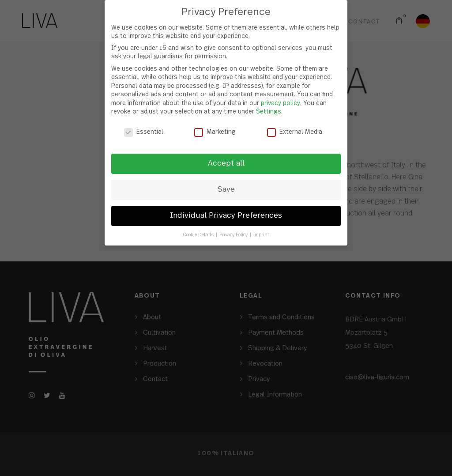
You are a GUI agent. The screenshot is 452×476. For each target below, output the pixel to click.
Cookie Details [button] (199, 234)
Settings (269, 112)
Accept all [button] (226, 163)
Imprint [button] (261, 234)
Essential (144, 132)
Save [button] (226, 189)
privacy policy (281, 103)
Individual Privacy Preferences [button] (226, 215)
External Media (295, 132)
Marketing (215, 132)
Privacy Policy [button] (234, 234)
